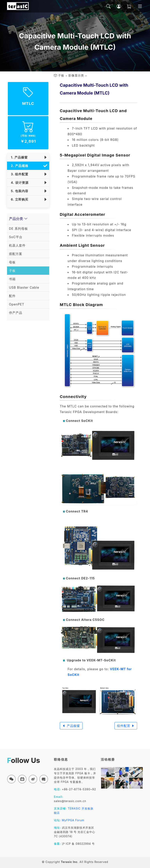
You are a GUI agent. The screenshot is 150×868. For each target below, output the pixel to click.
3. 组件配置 (19, 174)
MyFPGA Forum (73, 820)
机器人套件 (17, 245)
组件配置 (126, 726)
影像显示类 (76, 75)
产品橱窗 (71, 726)
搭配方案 (16, 254)
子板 (61, 75)
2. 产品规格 (19, 166)
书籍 (12, 279)
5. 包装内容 (19, 191)
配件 (12, 296)
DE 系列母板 (18, 229)
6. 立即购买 (19, 199)
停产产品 (16, 313)
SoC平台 (16, 237)
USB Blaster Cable (24, 287)
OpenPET (17, 304)
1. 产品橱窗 (18, 157)
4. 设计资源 (19, 183)
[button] (11, 779)
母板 (12, 262)
